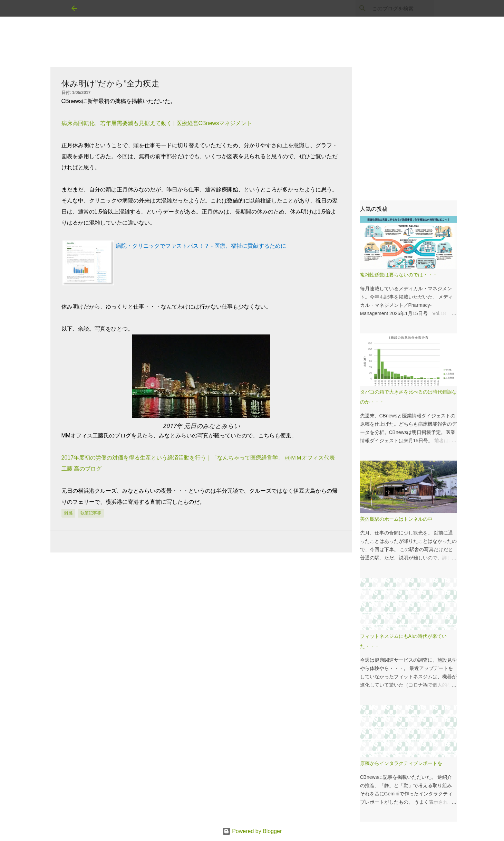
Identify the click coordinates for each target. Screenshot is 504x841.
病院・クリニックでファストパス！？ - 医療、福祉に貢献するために (201, 246)
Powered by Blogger (252, 831)
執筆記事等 (91, 513)
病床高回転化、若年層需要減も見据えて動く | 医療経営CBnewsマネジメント (157, 123)
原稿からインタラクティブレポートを (401, 763)
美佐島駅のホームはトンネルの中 (396, 519)
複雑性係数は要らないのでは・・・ (399, 275)
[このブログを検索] (398, 8)
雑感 (68, 513)
